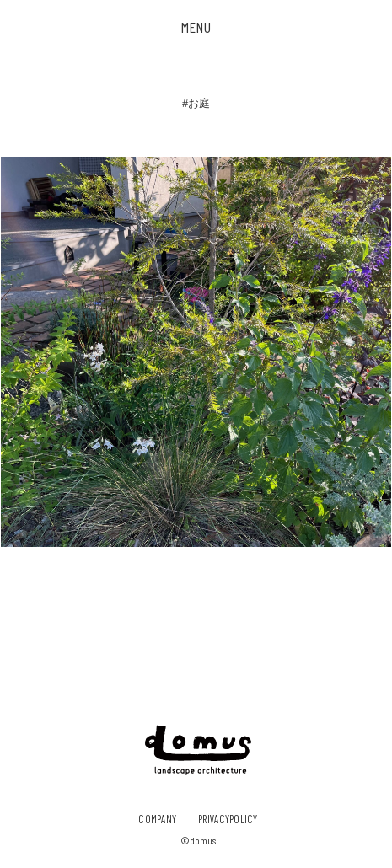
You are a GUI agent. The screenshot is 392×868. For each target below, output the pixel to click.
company (157, 819)
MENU (196, 27)
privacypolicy (228, 819)
